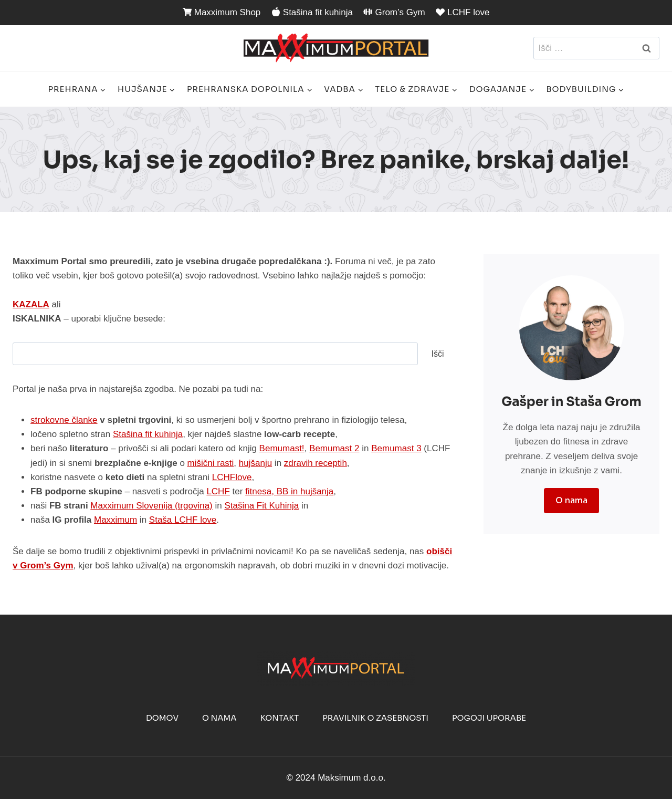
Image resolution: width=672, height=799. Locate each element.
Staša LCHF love (183, 520)
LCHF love (463, 12)
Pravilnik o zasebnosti (375, 718)
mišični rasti (211, 463)
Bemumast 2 (334, 448)
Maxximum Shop (222, 12)
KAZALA (31, 304)
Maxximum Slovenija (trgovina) (151, 506)
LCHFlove (232, 477)
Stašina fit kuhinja (312, 12)
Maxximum (115, 520)
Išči (438, 354)
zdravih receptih (316, 463)
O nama (219, 718)
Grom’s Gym (394, 12)
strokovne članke (64, 420)
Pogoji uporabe (489, 718)
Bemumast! (282, 448)
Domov (162, 718)
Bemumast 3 (396, 448)
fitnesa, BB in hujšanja (289, 491)
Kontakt (280, 718)
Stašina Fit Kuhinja (261, 506)
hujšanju (255, 463)
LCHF (218, 491)
